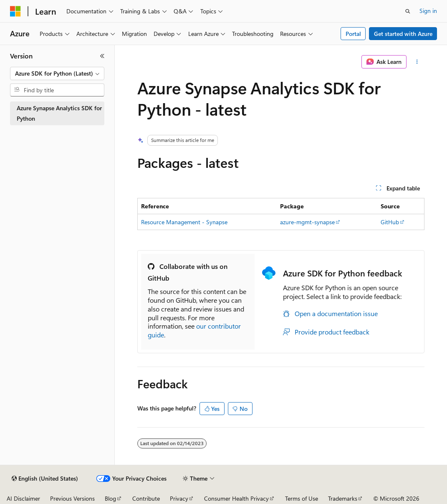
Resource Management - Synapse (184, 222)
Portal (353, 34)
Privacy (179, 498)
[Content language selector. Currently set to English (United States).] (45, 479)
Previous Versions (72, 498)
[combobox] (57, 73)
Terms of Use (302, 498)
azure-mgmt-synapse (307, 222)
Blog (110, 498)
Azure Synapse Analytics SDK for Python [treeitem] (59, 113)
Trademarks (343, 498)
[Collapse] (102, 56)
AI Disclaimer (23, 498)
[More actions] (417, 62)
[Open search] (408, 11)
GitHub (390, 222)
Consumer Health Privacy (236, 498)
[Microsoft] (15, 11)
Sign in (428, 11)
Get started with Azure (403, 34)
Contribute (146, 498)
